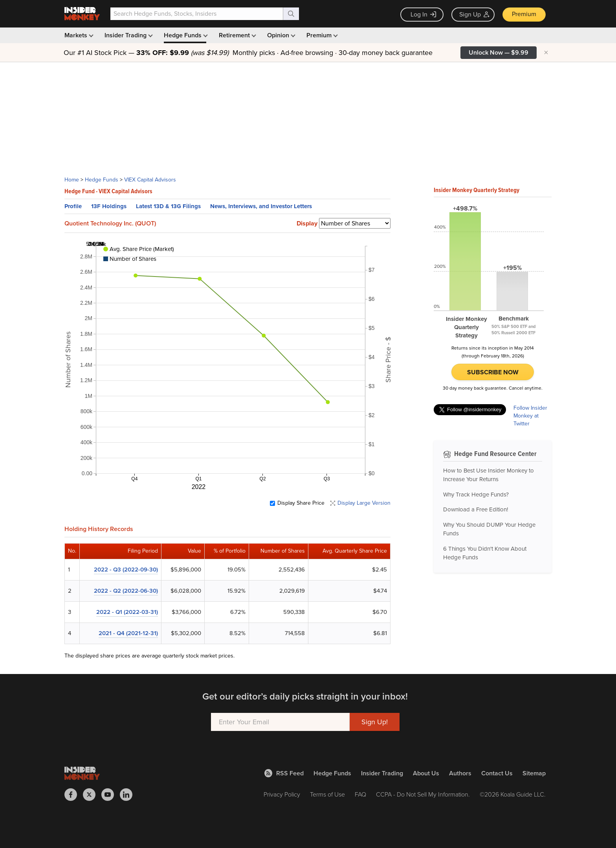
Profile (73, 206)
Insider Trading (128, 35)
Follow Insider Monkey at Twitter (530, 416)
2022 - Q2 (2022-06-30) (126, 591)
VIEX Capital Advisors (150, 180)
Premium (524, 14)
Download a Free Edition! (476, 509)
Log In (423, 14)
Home (72, 180)
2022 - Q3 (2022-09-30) (126, 570)
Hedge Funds (185, 35)
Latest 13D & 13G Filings (168, 206)
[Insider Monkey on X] (92, 795)
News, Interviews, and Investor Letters (261, 206)
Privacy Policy (282, 794)
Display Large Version (364, 503)
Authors (460, 773)
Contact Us (497, 773)
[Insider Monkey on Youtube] (111, 795)
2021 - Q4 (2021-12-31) (128, 633)
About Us (426, 773)
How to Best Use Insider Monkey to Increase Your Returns (489, 475)
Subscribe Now (493, 372)
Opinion (280, 35)
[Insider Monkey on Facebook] (74, 795)
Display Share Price (301, 503)
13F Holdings (109, 206)
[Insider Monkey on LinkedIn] (129, 795)
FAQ (360, 794)
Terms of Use (327, 794)
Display (307, 223)
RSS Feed (284, 773)
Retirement (237, 35)
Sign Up (474, 14)
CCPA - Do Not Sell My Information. (423, 794)
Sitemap (534, 773)
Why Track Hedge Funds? (476, 495)
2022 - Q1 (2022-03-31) (127, 612)
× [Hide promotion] (546, 53)
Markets (78, 35)
